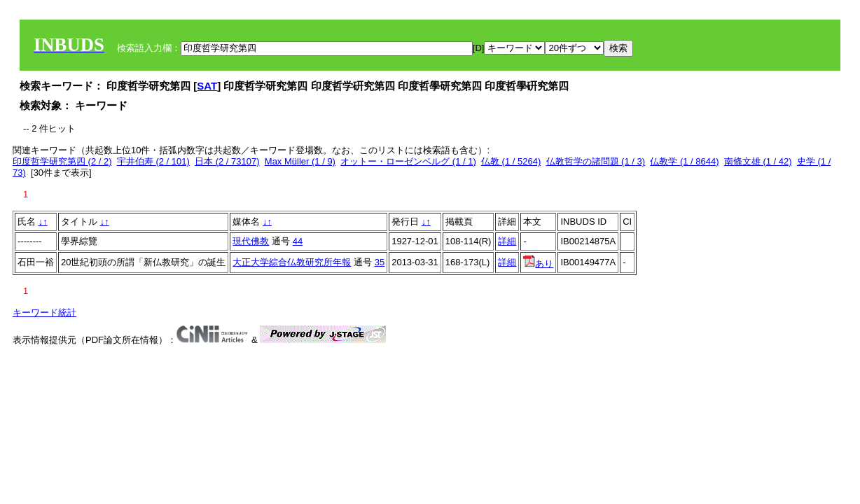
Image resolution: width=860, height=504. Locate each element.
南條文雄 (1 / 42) (758, 161)
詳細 (507, 241)
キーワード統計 (44, 313)
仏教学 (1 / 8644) (684, 161)
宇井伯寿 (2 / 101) (153, 161)
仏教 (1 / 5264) (511, 161)
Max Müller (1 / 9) (300, 161)
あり (538, 264)
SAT (207, 86)
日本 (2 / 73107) (227, 161)
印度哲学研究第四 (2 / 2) (62, 161)
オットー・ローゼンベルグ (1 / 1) (408, 161)
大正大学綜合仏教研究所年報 (292, 262)
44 (298, 241)
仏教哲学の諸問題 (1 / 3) (596, 161)
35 (380, 262)
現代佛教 (251, 241)
